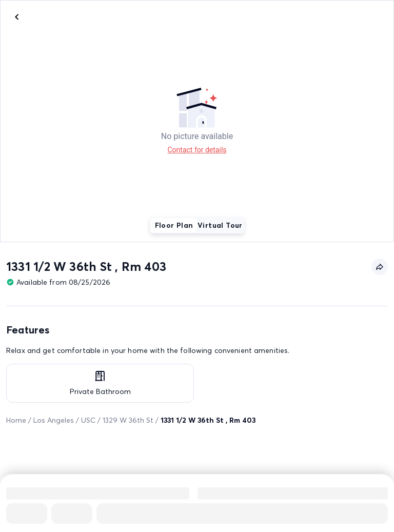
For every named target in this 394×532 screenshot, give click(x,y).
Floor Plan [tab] (174, 225)
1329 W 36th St (128, 420)
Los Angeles (54, 420)
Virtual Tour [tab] (220, 225)
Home (16, 420)
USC (88, 420)
